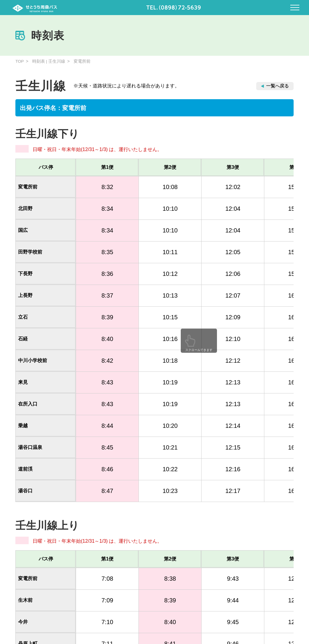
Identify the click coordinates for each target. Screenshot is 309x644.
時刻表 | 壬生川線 (49, 61)
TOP (20, 61)
